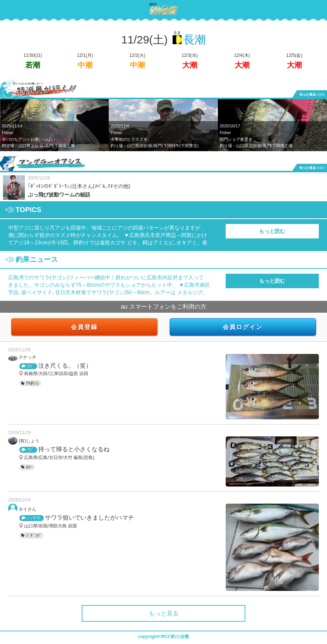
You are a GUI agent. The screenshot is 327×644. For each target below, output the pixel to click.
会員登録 (84, 327)
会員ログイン (243, 327)
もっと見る (164, 613)
